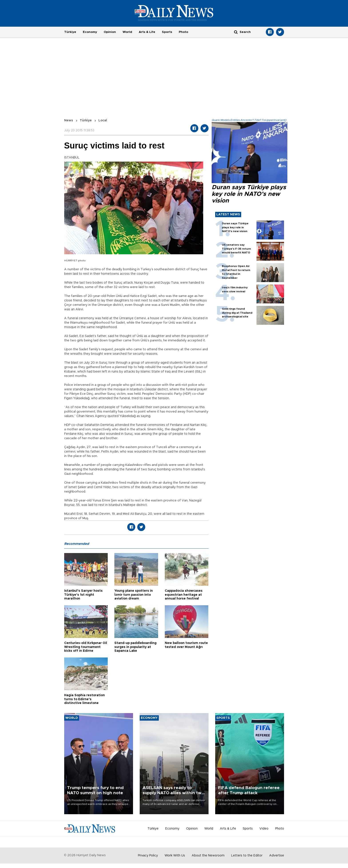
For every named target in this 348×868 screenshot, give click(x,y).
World (127, 32)
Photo (183, 32)
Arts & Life (147, 32)
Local (103, 120)
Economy (90, 32)
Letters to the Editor (247, 856)
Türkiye (70, 32)
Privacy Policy (148, 856)
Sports (167, 32)
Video (264, 829)
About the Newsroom (208, 856)
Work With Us (175, 856)
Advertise (277, 856)
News (69, 120)
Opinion (110, 32)
